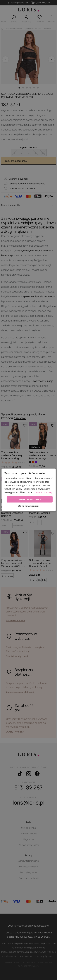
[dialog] (28, 490)
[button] (28, 506)
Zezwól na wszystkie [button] (30, 499)
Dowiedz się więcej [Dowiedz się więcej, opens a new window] (43, 492)
